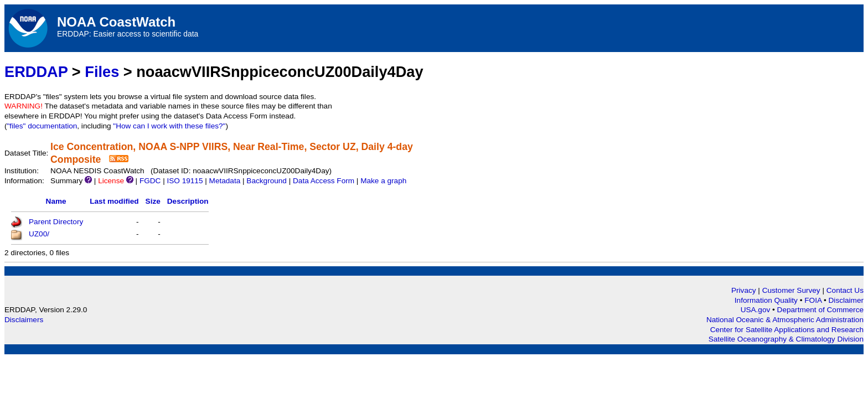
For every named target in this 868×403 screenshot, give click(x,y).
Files (102, 72)
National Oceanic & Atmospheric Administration (785, 320)
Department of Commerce (820, 310)
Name (56, 201)
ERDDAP (36, 72)
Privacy (744, 290)
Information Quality (767, 300)
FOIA (814, 300)
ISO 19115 (185, 181)
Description (188, 201)
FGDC (150, 181)
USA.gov (756, 310)
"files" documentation (42, 126)
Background (267, 181)
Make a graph (383, 181)
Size (153, 201)
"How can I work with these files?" (169, 126)
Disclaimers (24, 320)
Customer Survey (791, 290)
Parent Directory (56, 222)
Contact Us (845, 290)
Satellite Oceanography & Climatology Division (786, 339)
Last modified (114, 201)
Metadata (225, 181)
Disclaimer (846, 300)
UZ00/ (39, 234)
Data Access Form (324, 181)
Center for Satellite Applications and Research (787, 330)
